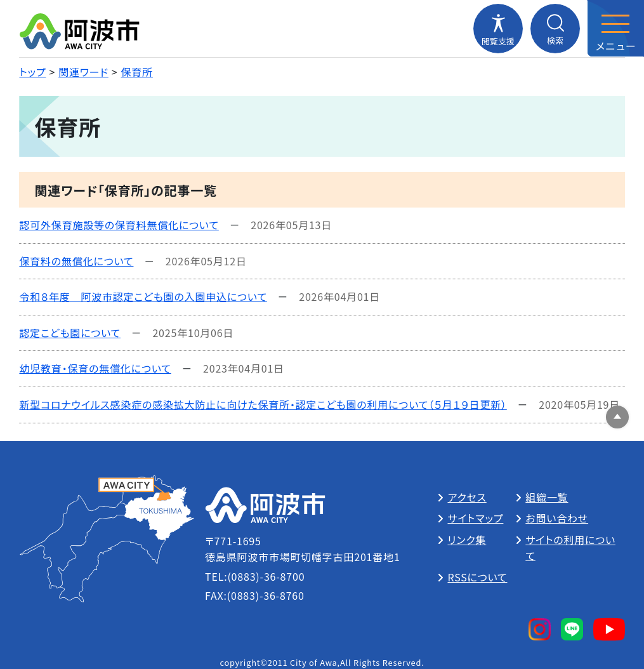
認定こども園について (70, 333)
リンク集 (467, 540)
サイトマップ (475, 518)
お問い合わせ (557, 518)
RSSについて (477, 577)
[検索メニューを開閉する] (555, 29)
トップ (32, 72)
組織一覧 (547, 497)
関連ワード (83, 72)
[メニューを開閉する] (615, 29)
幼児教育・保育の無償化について (95, 368)
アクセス (467, 497)
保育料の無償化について (76, 261)
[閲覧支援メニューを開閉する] (498, 29)
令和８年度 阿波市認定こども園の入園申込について (143, 296)
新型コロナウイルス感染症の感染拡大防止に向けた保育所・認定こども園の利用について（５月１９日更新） (263, 404)
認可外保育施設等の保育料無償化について (119, 225)
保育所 (137, 72)
